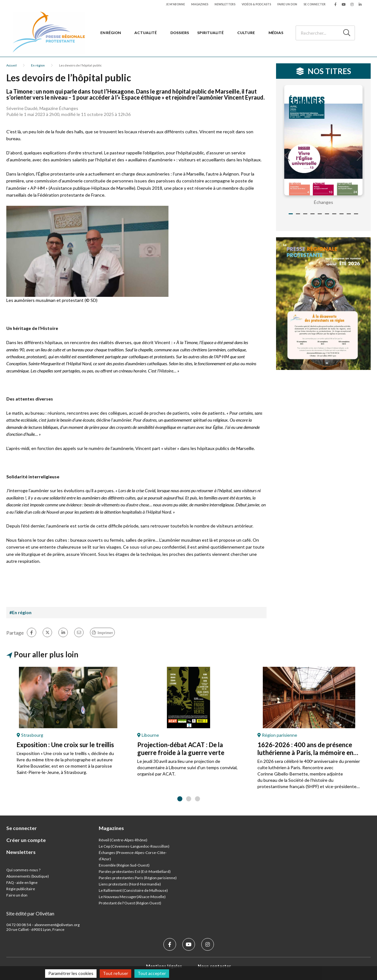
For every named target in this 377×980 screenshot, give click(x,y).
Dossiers (180, 33)
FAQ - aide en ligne (22, 882)
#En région (21, 612)
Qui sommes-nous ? (23, 870)
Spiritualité (210, 33)
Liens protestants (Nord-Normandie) (130, 884)
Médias (276, 33)
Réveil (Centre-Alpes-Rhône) (123, 840)
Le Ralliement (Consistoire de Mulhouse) (133, 890)
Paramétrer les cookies (71, 973)
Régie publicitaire (21, 889)
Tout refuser (115, 973)
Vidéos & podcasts (256, 4)
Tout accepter (152, 973)
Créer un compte (26, 840)
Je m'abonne (175, 4)
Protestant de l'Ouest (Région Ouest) (130, 903)
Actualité (146, 33)
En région (111, 33)
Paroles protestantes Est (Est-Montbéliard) (135, 871)
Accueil (12, 65)
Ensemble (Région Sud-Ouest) (124, 865)
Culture (246, 33)
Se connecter (315, 4)
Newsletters (225, 4)
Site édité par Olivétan (30, 913)
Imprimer (105, 633)
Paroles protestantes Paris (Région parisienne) (138, 878)
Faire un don (287, 4)
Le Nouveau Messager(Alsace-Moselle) (132, 897)
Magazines (200, 4)
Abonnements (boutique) (28, 876)
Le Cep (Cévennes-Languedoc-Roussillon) (134, 846)
